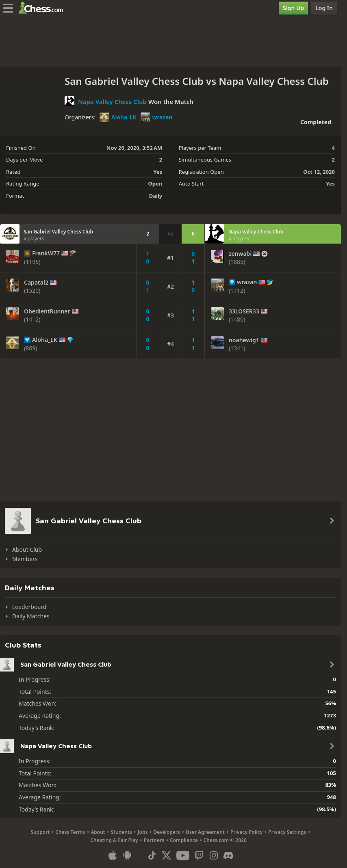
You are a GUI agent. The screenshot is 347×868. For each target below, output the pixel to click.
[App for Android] (127, 855)
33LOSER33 (244, 311)
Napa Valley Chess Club (112, 101)
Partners (154, 840)
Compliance (184, 840)
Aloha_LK (118, 117)
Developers (167, 832)
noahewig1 (244, 340)
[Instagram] (214, 855)
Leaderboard (29, 607)
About (98, 832)
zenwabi (240, 254)
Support (40, 832)
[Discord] (228, 855)
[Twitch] (199, 855)
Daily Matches (31, 616)
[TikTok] (152, 855)
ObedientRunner (47, 311)
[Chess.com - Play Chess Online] (43, 8)
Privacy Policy (246, 832)
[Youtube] (183, 855)
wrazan (157, 117)
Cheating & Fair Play (114, 840)
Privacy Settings (287, 832)
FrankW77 (46, 253)
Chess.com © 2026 (225, 840)
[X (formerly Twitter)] (167, 855)
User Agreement (205, 832)
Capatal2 (36, 283)
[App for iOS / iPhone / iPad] (113, 855)
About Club (27, 550)
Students (121, 832)
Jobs (143, 832)
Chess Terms (70, 832)
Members (25, 559)
